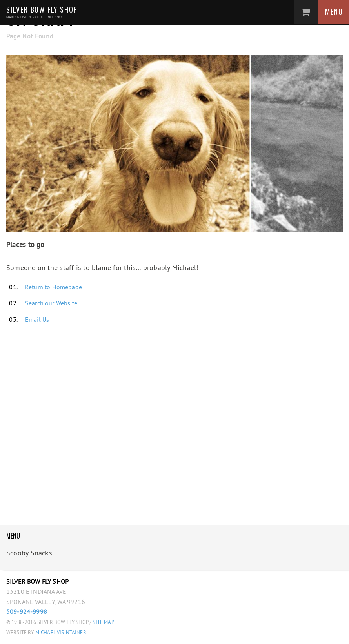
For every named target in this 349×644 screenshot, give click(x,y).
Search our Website (51, 303)
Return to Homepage (54, 287)
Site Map (103, 622)
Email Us (37, 319)
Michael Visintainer (60, 632)
